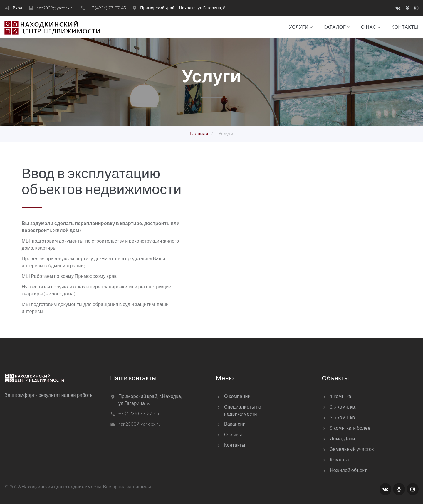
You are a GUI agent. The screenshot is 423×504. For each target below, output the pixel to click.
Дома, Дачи (343, 438)
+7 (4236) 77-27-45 (107, 8)
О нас (369, 27)
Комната (339, 460)
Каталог (335, 27)
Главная (199, 133)
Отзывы (233, 434)
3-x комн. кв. (343, 417)
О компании (237, 396)
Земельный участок (352, 449)
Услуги (299, 27)
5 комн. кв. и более (350, 428)
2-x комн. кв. (343, 407)
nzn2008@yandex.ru (56, 8)
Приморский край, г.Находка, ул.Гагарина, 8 (183, 8)
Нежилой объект (348, 470)
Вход (17, 8)
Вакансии (235, 424)
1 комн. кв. (341, 396)
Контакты (405, 27)
